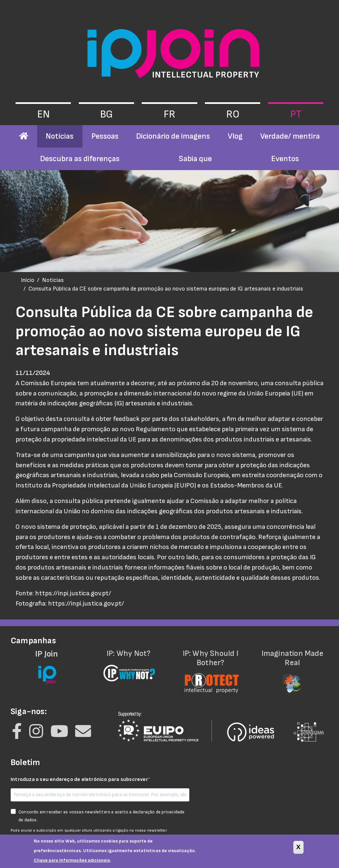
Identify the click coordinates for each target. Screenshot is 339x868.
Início (28, 280)
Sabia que (195, 159)
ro (233, 114)
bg (106, 114)
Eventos (285, 159)
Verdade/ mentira (290, 136)
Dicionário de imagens (173, 136)
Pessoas (105, 136)
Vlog (235, 136)
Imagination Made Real (293, 667)
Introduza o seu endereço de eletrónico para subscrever (79, 779)
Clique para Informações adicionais (72, 863)
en (43, 114)
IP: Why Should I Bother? (211, 667)
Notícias (60, 136)
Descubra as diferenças (80, 159)
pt (296, 114)
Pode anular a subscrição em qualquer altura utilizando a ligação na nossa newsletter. (89, 830)
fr (169, 114)
